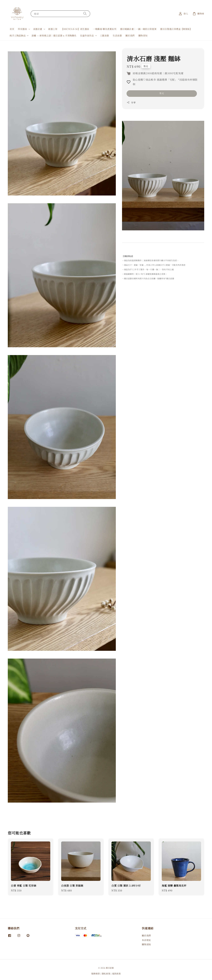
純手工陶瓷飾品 (18, 35)
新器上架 (53, 29)
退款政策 (117, 974)
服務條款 (96, 974)
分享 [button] (131, 102)
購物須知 (143, 35)
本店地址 (146, 940)
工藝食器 (104, 35)
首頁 (12, 29)
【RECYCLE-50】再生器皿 (75, 29)
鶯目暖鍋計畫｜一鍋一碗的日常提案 (138, 29)
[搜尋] (85, 14)
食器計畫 (38, 29)
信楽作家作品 (87, 35)
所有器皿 (22, 29)
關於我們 (130, 35)
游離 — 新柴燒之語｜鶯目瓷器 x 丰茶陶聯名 (54, 35)
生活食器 (117, 35)
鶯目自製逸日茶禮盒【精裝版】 (176, 29)
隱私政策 (106, 974)
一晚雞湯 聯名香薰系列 (105, 29)
